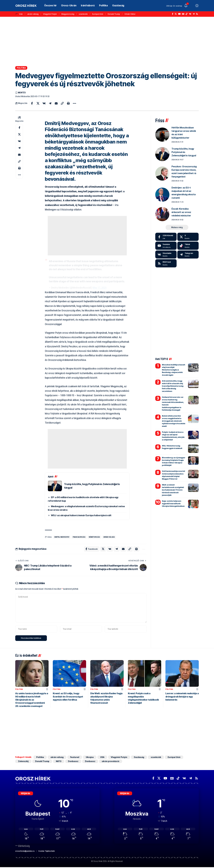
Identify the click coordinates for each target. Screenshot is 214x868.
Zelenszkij (23, 761)
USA (102, 757)
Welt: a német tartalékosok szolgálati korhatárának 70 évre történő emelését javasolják (173, 490)
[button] (192, 6)
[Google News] (183, 14)
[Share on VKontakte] (44, 103)
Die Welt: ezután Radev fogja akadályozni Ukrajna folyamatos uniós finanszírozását (106, 698)
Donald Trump (114, 14)
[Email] (56, 103)
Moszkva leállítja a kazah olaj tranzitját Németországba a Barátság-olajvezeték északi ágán (174, 370)
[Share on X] (38, 103)
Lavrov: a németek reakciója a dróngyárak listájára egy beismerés (182, 697)
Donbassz (73, 761)
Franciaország (79, 537)
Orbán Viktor (130, 14)
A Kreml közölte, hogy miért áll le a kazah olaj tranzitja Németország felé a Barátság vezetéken (173, 386)
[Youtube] (166, 246)
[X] (176, 14)
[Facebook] (173, 14)
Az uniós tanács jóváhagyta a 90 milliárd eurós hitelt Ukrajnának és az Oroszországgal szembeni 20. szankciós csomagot (32, 700)
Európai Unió (98, 14)
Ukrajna (90, 757)
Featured (75, 757)
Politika (21, 68)
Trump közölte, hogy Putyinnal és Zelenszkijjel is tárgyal (184, 152)
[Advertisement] (107, 41)
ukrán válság (33, 14)
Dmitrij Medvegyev (62, 537)
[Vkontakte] (190, 14)
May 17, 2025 (100, 288)
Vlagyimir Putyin (50, 14)
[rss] (166, 263)
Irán (21, 14)
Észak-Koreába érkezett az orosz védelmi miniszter (181, 212)
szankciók (83, 14)
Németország (94, 537)
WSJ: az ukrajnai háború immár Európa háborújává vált (81, 515)
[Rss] (197, 14)
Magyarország (68, 14)
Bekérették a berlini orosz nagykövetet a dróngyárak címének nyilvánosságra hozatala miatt (174, 421)
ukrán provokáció (111, 761)
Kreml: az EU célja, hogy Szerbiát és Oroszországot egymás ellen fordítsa (68, 697)
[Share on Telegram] (50, 103)
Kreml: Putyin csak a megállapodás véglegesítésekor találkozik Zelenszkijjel (143, 698)
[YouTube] (179, 14)
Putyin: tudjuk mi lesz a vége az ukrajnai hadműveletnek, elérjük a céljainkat (173, 436)
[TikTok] (187, 14)
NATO (59, 761)
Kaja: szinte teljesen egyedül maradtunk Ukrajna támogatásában (173, 503)
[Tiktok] (188, 246)
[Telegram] (194, 14)
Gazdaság (139, 757)
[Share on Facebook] (32, 103)
